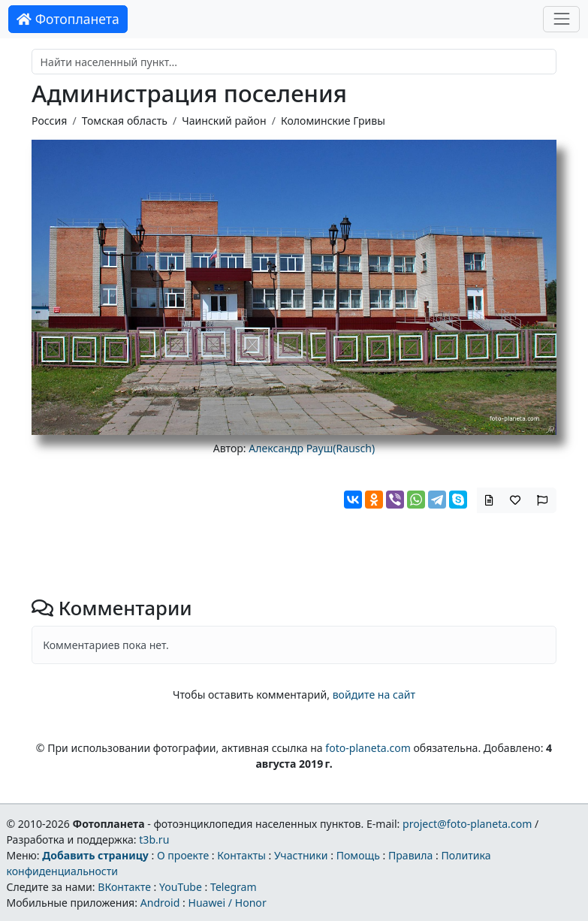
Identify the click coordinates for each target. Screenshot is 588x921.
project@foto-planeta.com (467, 824)
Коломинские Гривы (333, 121)
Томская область (125, 121)
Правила (410, 855)
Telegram (234, 887)
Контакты (241, 855)
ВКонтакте (124, 887)
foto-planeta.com (368, 748)
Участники (301, 855)
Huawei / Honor (227, 903)
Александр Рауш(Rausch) (312, 448)
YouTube (181, 887)
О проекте (183, 855)
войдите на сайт (374, 695)
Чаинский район (224, 121)
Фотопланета (68, 19)
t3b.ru (154, 839)
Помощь (358, 855)
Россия (49, 121)
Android (160, 903)
